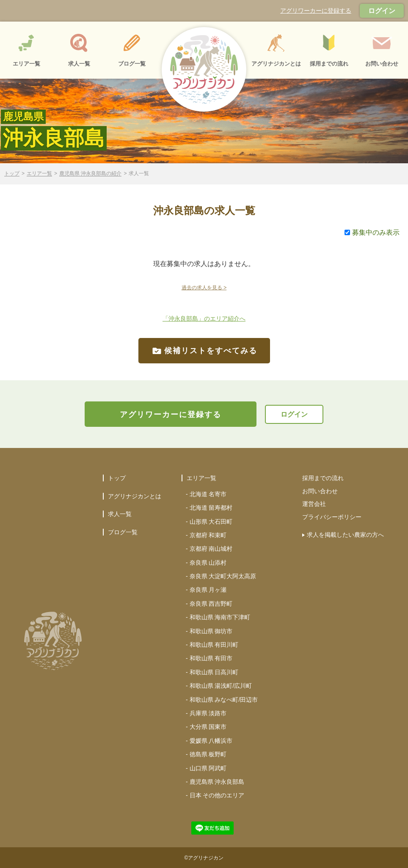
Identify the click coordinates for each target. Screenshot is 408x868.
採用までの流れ (323, 478)
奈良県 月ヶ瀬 (208, 590)
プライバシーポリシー (332, 517)
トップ (12, 174)
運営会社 (314, 504)
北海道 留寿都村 (211, 508)
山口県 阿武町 (208, 768)
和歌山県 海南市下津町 (220, 617)
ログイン (382, 11)
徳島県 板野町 (208, 754)
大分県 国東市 (208, 727)
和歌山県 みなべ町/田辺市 (224, 700)
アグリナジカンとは (135, 496)
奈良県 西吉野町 (211, 604)
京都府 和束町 (208, 535)
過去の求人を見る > (204, 288)
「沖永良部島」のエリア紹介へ (204, 319)
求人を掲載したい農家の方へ (345, 535)
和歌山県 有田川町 (214, 645)
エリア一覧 (39, 174)
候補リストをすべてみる (204, 351)
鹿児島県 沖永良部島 (217, 782)
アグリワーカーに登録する (316, 11)
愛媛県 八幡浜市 (211, 741)
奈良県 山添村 (208, 563)
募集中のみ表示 (372, 232)
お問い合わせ (320, 491)
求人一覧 (120, 514)
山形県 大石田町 (211, 522)
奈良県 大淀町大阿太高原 (223, 576)
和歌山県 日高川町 (214, 672)
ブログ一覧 (123, 532)
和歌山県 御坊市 (211, 631)
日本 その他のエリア (217, 795)
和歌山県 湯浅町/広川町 (221, 686)
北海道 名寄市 (208, 494)
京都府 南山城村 (211, 549)
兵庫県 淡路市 (208, 713)
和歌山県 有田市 (211, 658)
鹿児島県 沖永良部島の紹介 (90, 174)
